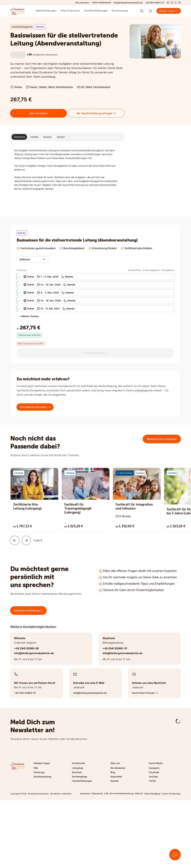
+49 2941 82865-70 (155, 3)
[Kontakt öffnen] (175, 855)
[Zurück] (15, 540)
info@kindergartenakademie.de (128, 3)
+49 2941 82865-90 (26, 648)
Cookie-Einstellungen (171, 794)
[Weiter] (26, 540)
